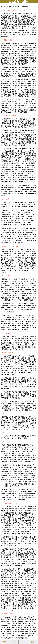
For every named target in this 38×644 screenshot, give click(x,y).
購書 (32, 642)
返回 (5, 642)
